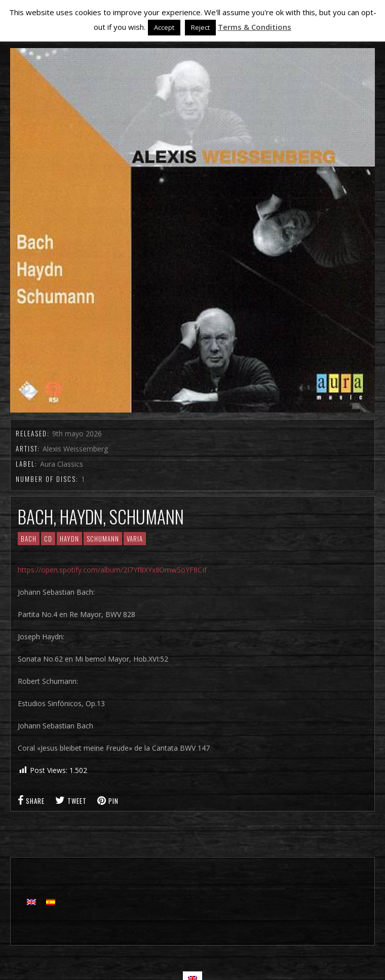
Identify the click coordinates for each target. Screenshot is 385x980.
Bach (29, 539)
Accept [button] (164, 27)
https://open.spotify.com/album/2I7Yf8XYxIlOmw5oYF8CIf (112, 570)
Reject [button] (200, 27)
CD (48, 539)
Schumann (103, 539)
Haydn (69, 539)
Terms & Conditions (255, 27)
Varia (135, 539)
